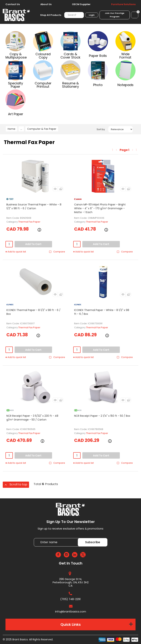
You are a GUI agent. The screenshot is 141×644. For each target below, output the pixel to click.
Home (12, 129)
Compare (57, 252)
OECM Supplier (81, 4)
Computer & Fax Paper (42, 129)
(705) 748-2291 (70, 599)
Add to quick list (16, 252)
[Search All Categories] (74, 15)
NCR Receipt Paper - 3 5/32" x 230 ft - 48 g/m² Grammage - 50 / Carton (32, 418)
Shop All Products (51, 15)
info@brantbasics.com (71, 611)
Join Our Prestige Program (115, 15)
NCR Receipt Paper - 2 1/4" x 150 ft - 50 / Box (102, 416)
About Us (46, 4)
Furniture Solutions (123, 4)
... (21, 129)
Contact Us (13, 4)
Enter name (35, 538)
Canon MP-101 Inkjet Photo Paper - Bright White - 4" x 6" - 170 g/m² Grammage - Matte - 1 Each (100, 208)
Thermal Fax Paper (29, 222)
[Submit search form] (79, 15)
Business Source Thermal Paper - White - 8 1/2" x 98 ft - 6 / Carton (34, 206)
